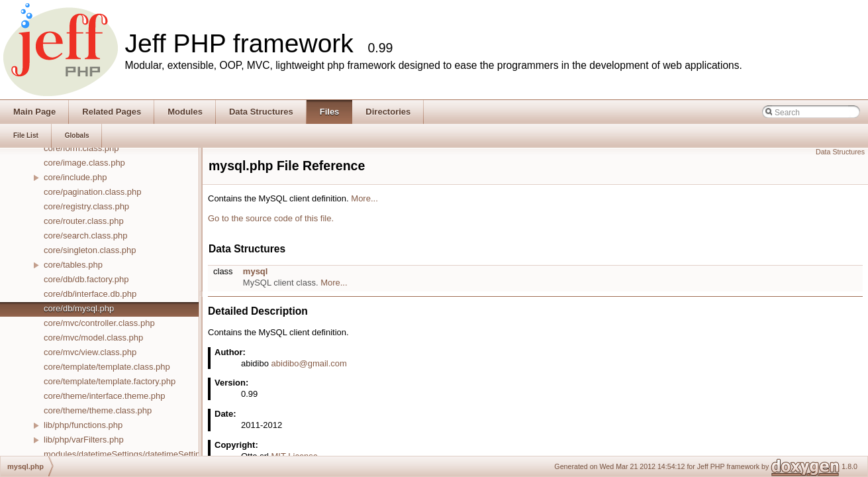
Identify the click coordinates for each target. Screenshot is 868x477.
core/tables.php (73, 265)
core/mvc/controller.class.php (99, 323)
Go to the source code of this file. (271, 218)
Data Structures (840, 152)
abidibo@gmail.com (309, 363)
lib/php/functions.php (83, 425)
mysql (256, 271)
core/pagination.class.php (92, 192)
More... (364, 198)
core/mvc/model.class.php (93, 338)
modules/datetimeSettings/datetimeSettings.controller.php (154, 454)
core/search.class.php (85, 236)
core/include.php (75, 177)
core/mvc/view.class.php (90, 352)
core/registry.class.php (86, 206)
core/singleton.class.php (90, 250)
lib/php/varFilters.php (84, 440)
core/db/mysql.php (79, 308)
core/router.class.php (84, 221)
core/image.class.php (84, 163)
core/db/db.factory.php (86, 279)
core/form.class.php (81, 148)
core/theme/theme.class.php (98, 410)
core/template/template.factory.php (110, 381)
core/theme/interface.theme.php (105, 396)
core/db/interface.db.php (90, 294)
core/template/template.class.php (107, 367)
